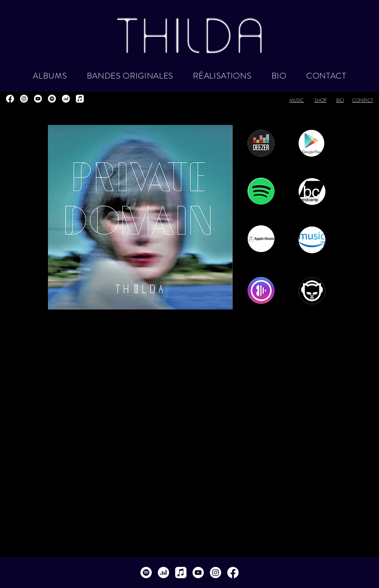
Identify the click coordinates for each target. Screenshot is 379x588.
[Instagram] (24, 99)
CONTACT (363, 100)
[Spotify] (52, 99)
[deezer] (66, 99)
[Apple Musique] (80, 99)
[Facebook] (10, 99)
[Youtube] (38, 99)
